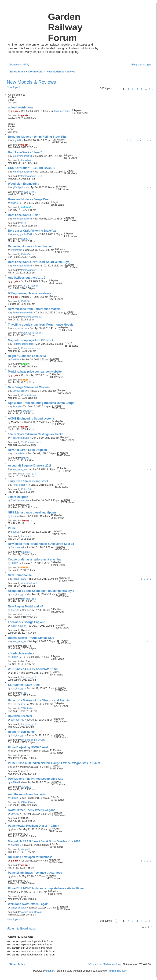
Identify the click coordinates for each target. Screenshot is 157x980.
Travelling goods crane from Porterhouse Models (41, 325)
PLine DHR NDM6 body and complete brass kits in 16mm (46, 888)
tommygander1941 (22, 156)
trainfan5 (26, 207)
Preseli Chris (28, 192)
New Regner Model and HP (26, 607)
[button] (117, 89)
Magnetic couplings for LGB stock (31, 340)
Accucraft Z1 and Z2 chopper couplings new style (41, 591)
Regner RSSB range (21, 732)
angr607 (17, 140)
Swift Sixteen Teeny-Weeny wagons (32, 810)
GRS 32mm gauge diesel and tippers (32, 513)
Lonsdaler (26, 160)
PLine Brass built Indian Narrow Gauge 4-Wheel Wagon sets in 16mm (54, 763)
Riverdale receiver (20, 716)
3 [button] (133, 89)
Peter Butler (19, 485)
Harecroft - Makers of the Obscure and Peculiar (39, 700)
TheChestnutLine (20, 438)
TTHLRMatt (17, 704)
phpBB (50, 971)
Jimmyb (17, 407)
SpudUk (15, 532)
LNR (24, 693)
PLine (12, 528)
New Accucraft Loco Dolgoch (27, 450)
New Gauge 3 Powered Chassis (29, 387)
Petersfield (16, 250)
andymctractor (20, 328)
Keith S (25, 301)
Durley (25, 239)
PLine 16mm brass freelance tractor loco (35, 873)
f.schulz (25, 536)
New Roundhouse (20, 575)
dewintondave (29, 583)
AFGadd (15, 782)
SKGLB (15, 360)
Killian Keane (19, 579)
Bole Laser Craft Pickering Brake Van (33, 231)
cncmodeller (19, 454)
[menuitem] (15, 65)
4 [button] (137, 89)
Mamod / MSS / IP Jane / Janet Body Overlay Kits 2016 (44, 841)
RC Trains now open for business (30, 857)
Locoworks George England (27, 622)
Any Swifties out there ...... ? (27, 278)
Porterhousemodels (23, 313)
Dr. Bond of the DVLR (33, 740)
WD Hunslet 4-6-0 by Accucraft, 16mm (33, 669)
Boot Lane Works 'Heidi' (24, 215)
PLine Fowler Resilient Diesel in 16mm (34, 826)
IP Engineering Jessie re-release (29, 293)
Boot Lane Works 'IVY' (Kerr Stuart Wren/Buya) (39, 262)
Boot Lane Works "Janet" (25, 152)
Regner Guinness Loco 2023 (27, 356)
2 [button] (128, 89)
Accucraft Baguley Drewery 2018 (30, 466)
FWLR (25, 380)
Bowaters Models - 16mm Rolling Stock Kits (37, 137)
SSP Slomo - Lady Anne (24, 685)
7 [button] (150, 89)
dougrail (26, 552)
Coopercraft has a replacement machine (35, 560)
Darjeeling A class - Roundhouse (30, 246)
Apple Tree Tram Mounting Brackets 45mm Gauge (41, 403)
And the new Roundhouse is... (28, 794)
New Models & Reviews (31, 82)
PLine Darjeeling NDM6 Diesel (28, 747)
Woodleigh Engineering (24, 184)
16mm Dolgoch (18, 497)
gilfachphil (18, 187)
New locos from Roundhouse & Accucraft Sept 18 (41, 544)
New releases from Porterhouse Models (34, 309)
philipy (25, 364)
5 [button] (142, 89)
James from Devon (31, 912)
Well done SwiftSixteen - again (28, 904)
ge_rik (14, 111)
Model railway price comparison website (35, 372)
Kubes (14, 516)
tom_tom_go (19, 469)
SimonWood (17, 547)
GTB (24, 223)
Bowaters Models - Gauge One (28, 199)
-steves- (26, 521)
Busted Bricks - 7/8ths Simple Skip (31, 638)
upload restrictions (21, 108)
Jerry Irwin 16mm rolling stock (28, 481)
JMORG (15, 563)
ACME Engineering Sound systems (31, 419)
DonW (25, 458)
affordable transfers (21, 653)
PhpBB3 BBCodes (117, 971)
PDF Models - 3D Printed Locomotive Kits (36, 779)
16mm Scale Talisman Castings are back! (35, 434)
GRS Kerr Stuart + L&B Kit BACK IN (32, 168)
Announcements (62, 111)
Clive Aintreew (20, 391)
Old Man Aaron (29, 286)
